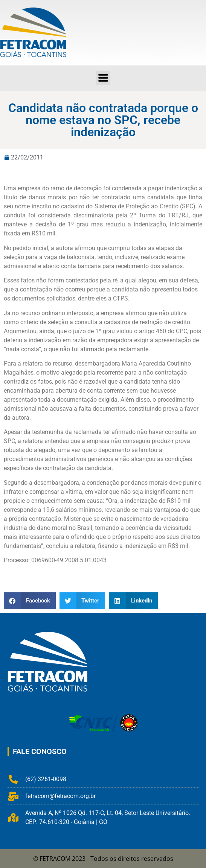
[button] (103, 78)
